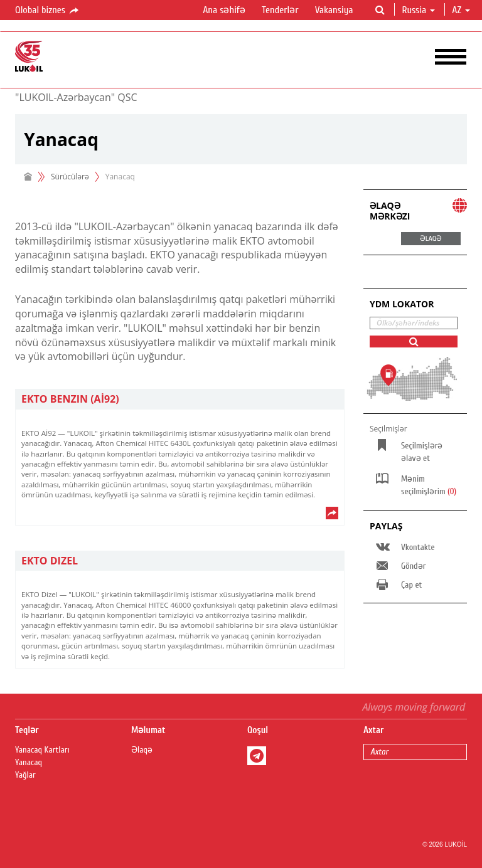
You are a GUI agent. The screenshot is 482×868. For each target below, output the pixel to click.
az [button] (461, 10)
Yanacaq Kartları (42, 750)
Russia (418, 10)
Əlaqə (142, 750)
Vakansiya (334, 10)
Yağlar (25, 775)
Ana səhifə (224, 10)
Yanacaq (29, 762)
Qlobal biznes (48, 11)
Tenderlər (280, 10)
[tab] (180, 399)
